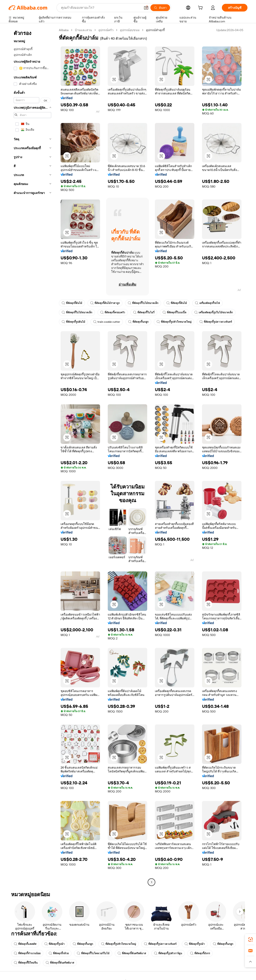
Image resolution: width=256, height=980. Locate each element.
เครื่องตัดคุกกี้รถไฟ (207, 303)
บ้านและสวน (83, 30)
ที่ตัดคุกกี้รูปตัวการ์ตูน (168, 953)
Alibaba (64, 30)
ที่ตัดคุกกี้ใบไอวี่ (144, 312)
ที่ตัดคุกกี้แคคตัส (25, 944)
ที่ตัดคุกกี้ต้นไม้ (72, 303)
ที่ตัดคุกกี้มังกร (200, 953)
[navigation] (32, 457)
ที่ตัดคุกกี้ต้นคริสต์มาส (132, 953)
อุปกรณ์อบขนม (130, 30)
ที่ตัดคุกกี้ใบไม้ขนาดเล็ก (143, 303)
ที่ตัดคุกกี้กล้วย (59, 953)
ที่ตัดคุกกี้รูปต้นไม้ (73, 322)
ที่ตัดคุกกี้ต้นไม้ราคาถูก (105, 303)
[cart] (201, 8)
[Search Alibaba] (101, 8)
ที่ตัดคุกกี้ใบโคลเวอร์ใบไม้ (93, 953)
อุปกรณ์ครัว (106, 30)
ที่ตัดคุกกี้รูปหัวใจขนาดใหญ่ (174, 322)
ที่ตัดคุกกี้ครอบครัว (113, 312)
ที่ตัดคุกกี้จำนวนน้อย (27, 953)
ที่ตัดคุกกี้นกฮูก (138, 322)
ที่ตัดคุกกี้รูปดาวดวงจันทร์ (216, 322)
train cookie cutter (107, 322)
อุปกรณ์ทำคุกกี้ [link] (155, 30)
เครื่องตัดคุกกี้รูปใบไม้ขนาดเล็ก (214, 312)
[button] (146, 8)
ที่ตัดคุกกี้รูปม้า (55, 944)
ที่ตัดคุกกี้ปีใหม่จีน (26, 963)
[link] (250, 940)
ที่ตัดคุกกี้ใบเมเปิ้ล (174, 312)
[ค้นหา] (160, 8)
